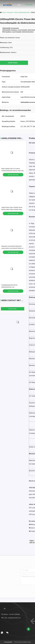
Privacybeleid (8, 642)
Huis (19, 5)
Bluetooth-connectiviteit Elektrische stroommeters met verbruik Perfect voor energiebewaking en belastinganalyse (13, 248)
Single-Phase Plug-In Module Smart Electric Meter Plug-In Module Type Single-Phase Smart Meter (12, 209)
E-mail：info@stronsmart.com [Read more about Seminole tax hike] (11, 618)
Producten (29, 5)
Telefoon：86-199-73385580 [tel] (10, 614)
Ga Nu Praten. (14, 63)
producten (10, 12)
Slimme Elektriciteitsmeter (22, 12)
